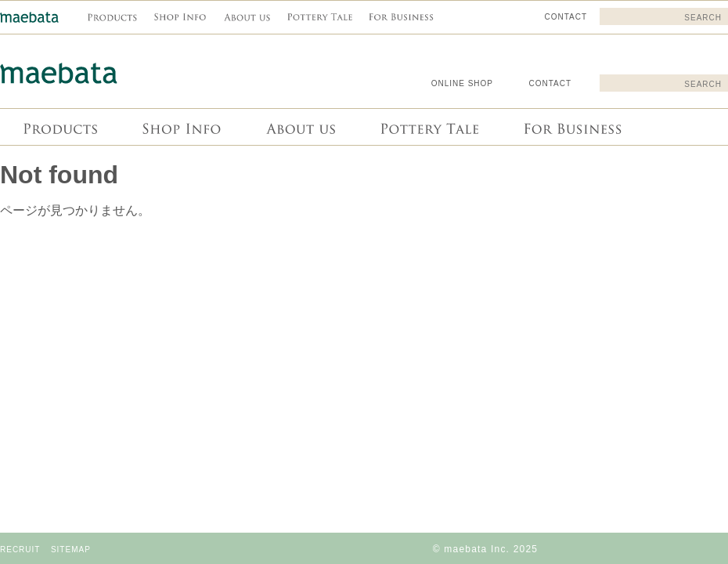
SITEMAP (71, 550)
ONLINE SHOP (462, 83)
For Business (571, 127)
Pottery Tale (428, 127)
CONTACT (550, 83)
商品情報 (59, 127)
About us (299, 127)
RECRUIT (20, 550)
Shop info (180, 127)
